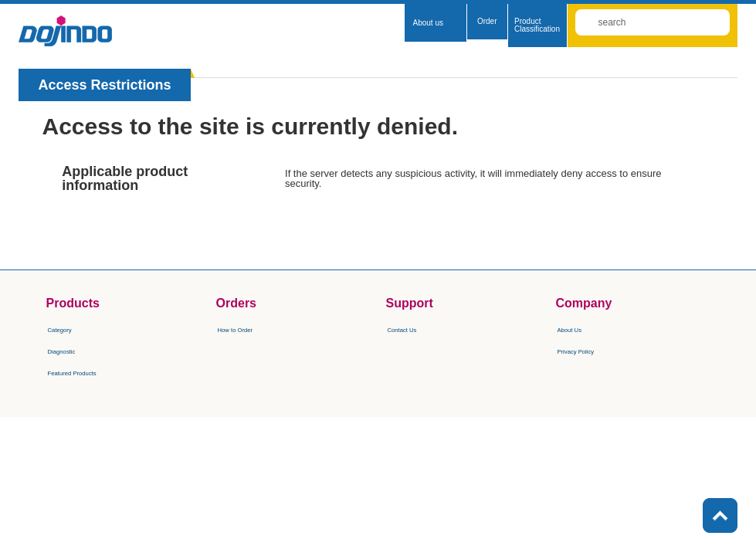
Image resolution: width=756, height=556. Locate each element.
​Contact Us (414, 328)
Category (70, 328)
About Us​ (579, 328)
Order (487, 21)
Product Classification (537, 25)
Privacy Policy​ (590, 350)
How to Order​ (250, 328)
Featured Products (92, 371)
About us (427, 23)
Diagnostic (73, 350)
